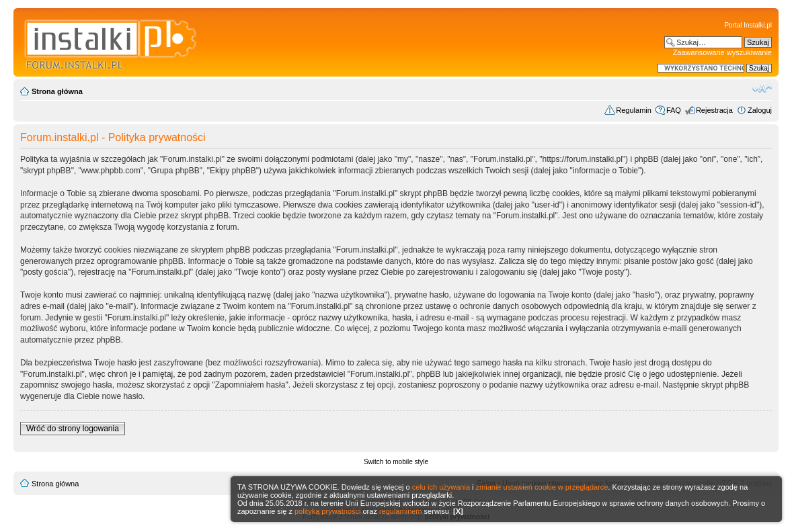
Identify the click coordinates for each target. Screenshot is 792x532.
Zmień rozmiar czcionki (762, 89)
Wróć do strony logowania (73, 429)
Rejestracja (714, 110)
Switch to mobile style (396, 462)
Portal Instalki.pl (748, 25)
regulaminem (401, 511)
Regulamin (634, 110)
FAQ (674, 110)
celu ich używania (441, 487)
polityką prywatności (327, 511)
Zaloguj (760, 110)
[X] (458, 511)
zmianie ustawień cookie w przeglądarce (542, 487)
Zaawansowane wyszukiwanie (722, 52)
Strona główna (57, 91)
